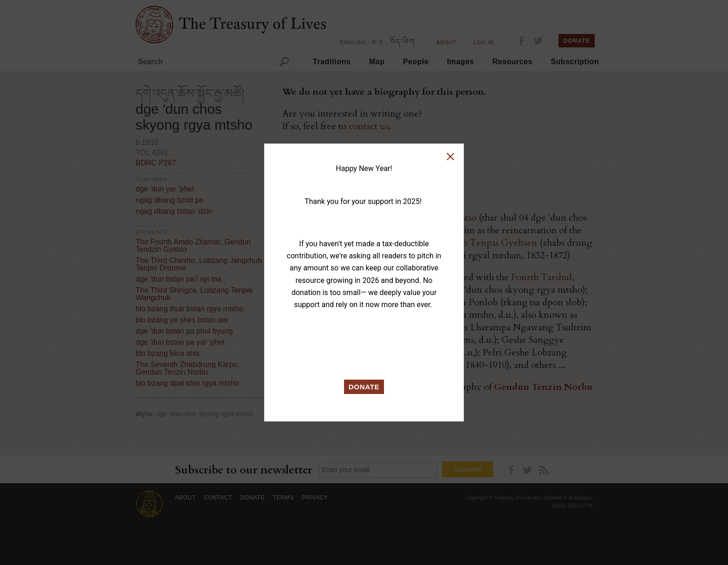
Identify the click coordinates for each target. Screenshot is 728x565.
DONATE (364, 387)
